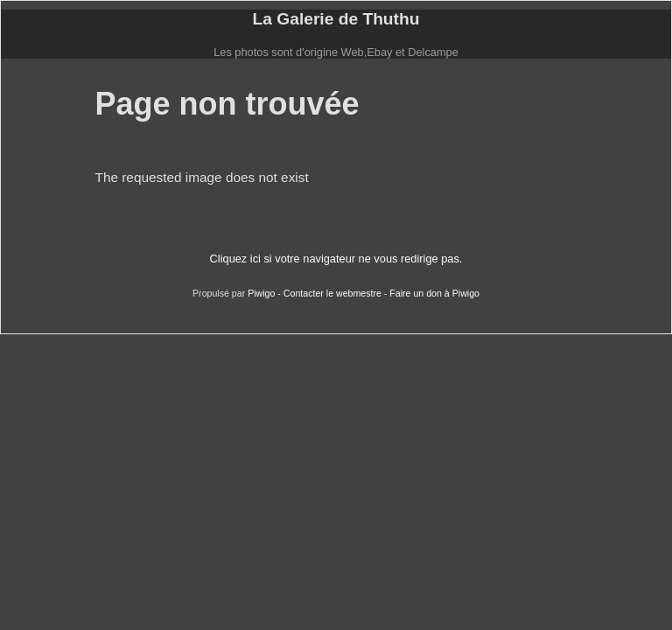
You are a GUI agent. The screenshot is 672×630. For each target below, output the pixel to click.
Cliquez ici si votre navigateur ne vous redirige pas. (336, 259)
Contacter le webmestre (332, 293)
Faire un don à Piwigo (434, 293)
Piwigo (261, 293)
